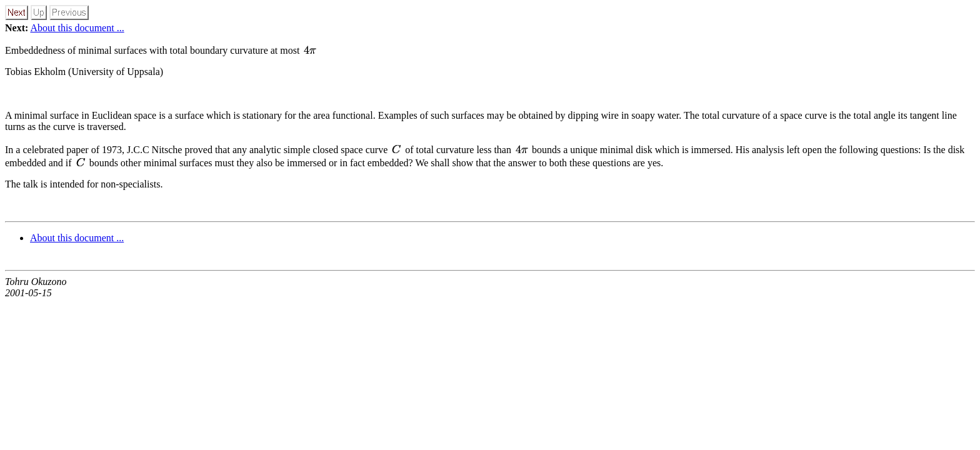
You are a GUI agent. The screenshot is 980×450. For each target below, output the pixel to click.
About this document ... (77, 28)
